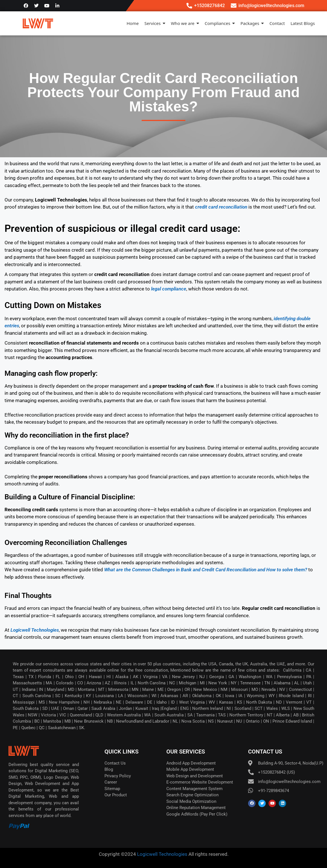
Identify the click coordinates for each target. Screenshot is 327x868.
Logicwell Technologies (162, 854)
